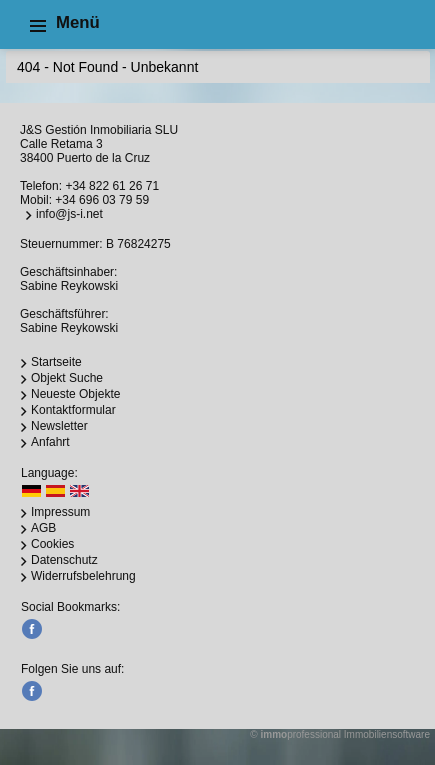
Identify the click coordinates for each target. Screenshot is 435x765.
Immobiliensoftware (387, 734)
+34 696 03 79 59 (102, 200)
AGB (43, 528)
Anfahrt (50, 442)
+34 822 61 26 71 (112, 186)
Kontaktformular (73, 410)
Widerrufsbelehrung (83, 576)
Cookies (52, 544)
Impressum (60, 512)
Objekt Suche (67, 378)
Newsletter (59, 426)
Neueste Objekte (75, 394)
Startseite (56, 362)
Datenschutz (64, 560)
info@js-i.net (69, 214)
